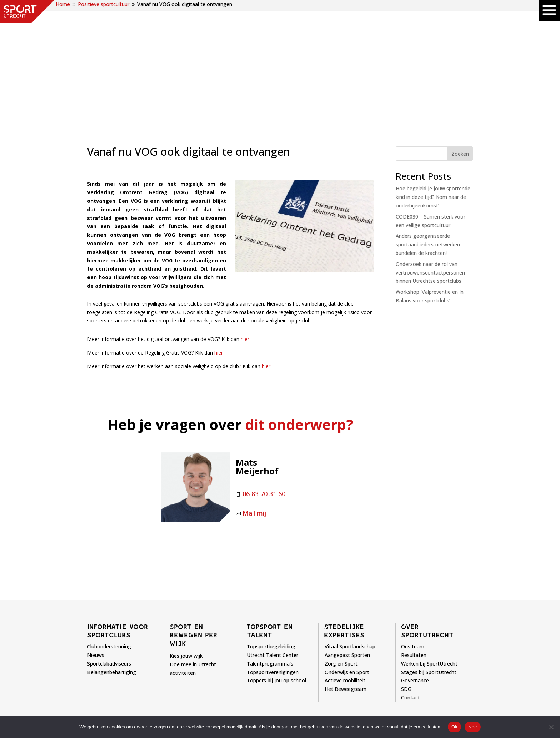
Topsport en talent (270, 509)
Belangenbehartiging (112, 551)
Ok (454, 727)
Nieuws (96, 534)
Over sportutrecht (427, 509)
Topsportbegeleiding (271, 525)
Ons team (413, 525)
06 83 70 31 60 (264, 372)
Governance (415, 559)
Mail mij (254, 392)
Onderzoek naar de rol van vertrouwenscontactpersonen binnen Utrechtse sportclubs (430, 151)
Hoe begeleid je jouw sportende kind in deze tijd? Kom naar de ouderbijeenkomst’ (433, 76)
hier (245, 218)
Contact (411, 576)
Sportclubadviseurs (109, 542)
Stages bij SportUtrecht (429, 551)
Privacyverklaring (341, 715)
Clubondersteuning (109, 525)
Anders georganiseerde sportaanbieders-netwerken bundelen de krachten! (428, 123)
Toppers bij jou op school (276, 559)
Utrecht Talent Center (272, 534)
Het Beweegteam (346, 568)
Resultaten (414, 534)
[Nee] (551, 727)
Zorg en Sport (341, 542)
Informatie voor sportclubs (117, 509)
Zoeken (460, 32)
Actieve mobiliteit (345, 559)
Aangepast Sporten (347, 534)
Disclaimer (298, 715)
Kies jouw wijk (186, 534)
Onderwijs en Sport (347, 551)
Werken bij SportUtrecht (429, 542)
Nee (473, 727)
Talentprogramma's (270, 542)
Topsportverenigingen (273, 551)
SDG (406, 568)
